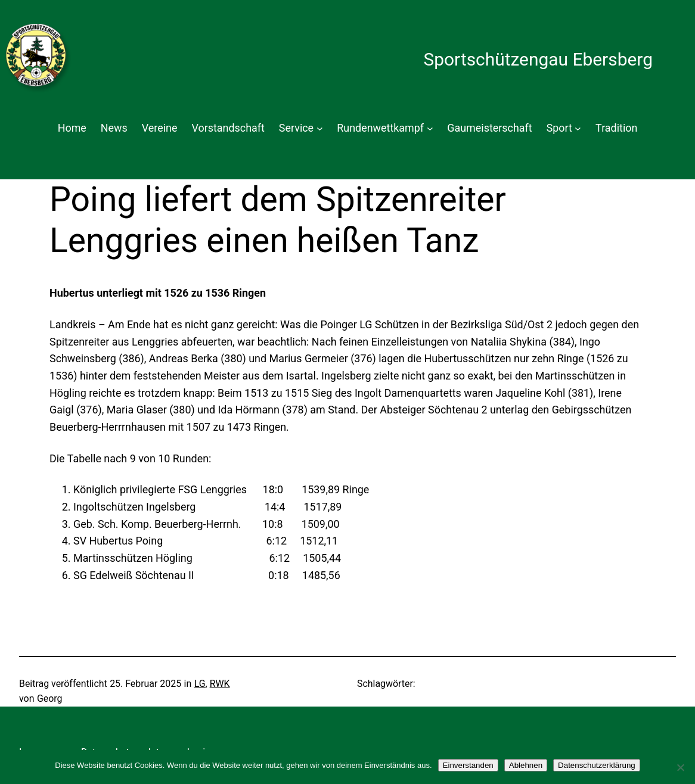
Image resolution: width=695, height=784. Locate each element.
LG (200, 684)
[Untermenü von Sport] (578, 128)
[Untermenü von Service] (320, 128)
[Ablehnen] (680, 767)
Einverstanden (468, 765)
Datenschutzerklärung (597, 765)
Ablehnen (526, 765)
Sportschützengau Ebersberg (538, 59)
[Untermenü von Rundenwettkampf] (430, 128)
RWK (220, 684)
